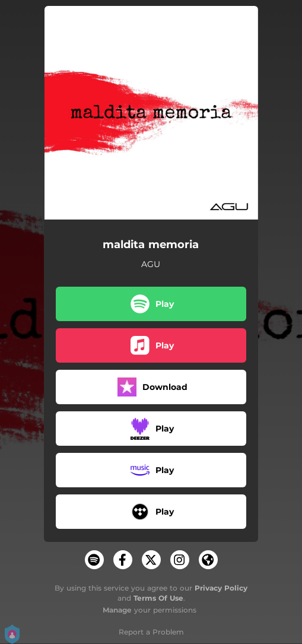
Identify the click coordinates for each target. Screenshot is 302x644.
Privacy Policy (221, 588)
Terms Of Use (158, 598)
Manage (117, 610)
